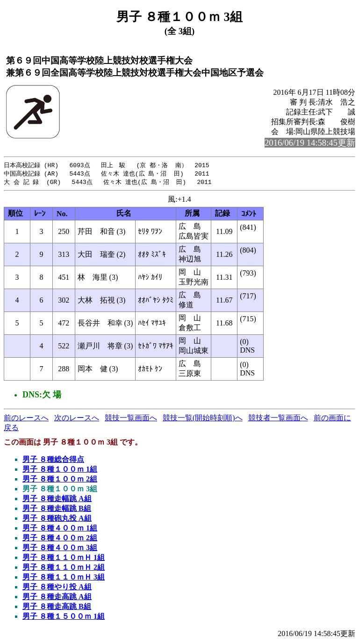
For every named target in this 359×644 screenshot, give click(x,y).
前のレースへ (26, 419)
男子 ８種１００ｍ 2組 (60, 480)
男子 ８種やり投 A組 (57, 588)
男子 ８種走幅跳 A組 (57, 500)
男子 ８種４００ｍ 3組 (60, 549)
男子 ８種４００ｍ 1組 (60, 529)
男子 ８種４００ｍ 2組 (60, 539)
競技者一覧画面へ (278, 419)
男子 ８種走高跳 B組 (57, 608)
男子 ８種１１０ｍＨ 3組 (64, 578)
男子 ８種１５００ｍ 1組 (64, 618)
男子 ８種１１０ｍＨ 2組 (64, 569)
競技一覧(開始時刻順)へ (203, 419)
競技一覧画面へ (131, 419)
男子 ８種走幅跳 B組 (57, 510)
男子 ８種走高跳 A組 (57, 598)
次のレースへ (77, 419)
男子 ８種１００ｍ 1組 (60, 471)
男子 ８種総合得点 (53, 461)
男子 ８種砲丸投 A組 (57, 520)
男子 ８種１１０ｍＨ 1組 (64, 559)
